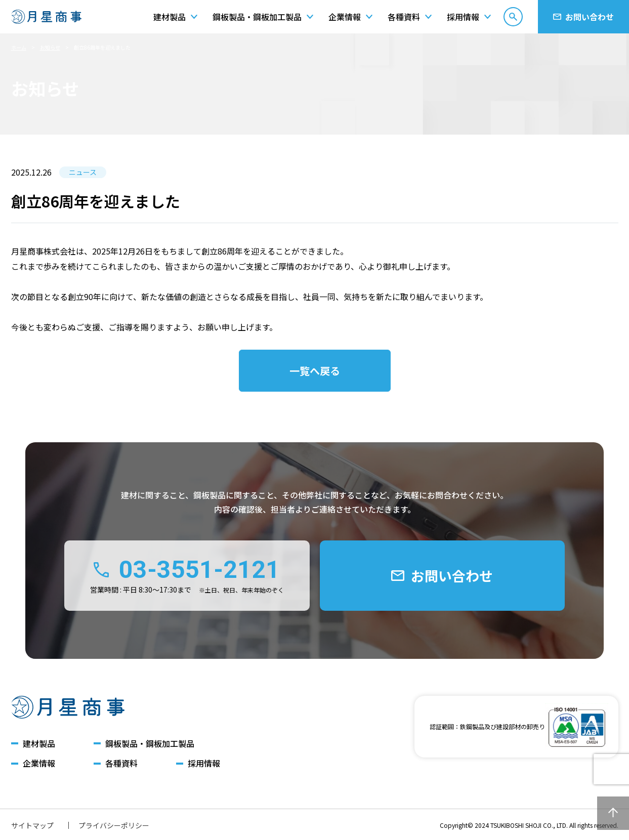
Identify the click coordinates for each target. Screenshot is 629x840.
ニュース (83, 172)
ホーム (19, 47)
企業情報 (39, 763)
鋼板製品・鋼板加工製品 (150, 744)
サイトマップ (32, 825)
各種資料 (121, 763)
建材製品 (39, 744)
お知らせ (50, 47)
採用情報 (204, 763)
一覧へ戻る (315, 371)
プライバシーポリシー (114, 825)
